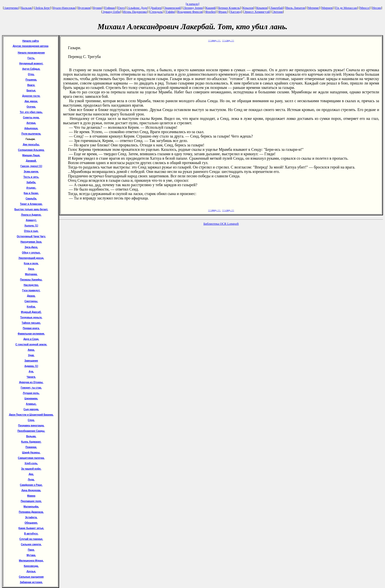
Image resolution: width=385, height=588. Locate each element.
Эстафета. (31, 517)
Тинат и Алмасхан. (31, 204)
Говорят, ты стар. (31, 388)
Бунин (98, 8)
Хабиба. (31, 182)
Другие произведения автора (31, 46)
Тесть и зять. (31, 177)
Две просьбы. (31, 145)
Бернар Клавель (229, 8)
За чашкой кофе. (31, 469)
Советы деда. (31, 118)
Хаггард (236, 12)
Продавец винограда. (31, 426)
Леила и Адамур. (31, 215)
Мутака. (31, 555)
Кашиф (211, 8)
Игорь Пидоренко (135, 12)
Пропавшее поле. (31, 501)
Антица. (31, 123)
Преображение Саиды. (31, 431)
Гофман (110, 8)
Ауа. (31, 371)
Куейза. (31, 307)
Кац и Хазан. (31, 193)
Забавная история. (31, 582)
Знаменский (173, 8)
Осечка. (31, 107)
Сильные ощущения (31, 577)
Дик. (31, 474)
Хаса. (31, 269)
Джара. (31, 296)
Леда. (31, 480)
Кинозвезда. (31, 566)
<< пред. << (214, 40)
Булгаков (84, 8)
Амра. (31, 350)
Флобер (211, 12)
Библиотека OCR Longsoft (221, 224)
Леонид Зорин (193, 8)
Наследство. (31, 285)
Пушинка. (31, 80)
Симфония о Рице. (31, 485)
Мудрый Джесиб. (31, 312)
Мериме (313, 8)
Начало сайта (31, 41)
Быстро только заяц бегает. (31, 209)
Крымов (262, 8)
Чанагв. (31, 377)
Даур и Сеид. (31, 339)
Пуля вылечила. (31, 134)
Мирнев (327, 8)
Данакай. (31, 161)
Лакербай (276, 8)
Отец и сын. (31, 231)
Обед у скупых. (31, 253)
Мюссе (365, 8)
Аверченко (11, 8)
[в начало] (192, 4)
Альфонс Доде (137, 8)
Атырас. (31, 188)
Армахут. (31, 220)
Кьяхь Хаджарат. (31, 442)
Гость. (31, 58)
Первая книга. (31, 328)
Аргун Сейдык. (31, 69)
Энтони (278, 12)
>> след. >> (228, 40)
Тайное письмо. (31, 323)
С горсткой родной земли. (31, 344)
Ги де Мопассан (346, 8)
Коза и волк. (31, 263)
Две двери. (31, 101)
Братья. (31, 91)
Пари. (31, 550)
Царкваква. (31, 399)
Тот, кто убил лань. (31, 112)
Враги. (31, 85)
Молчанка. (31, 274)
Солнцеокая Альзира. (31, 150)
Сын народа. (31, 409)
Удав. (31, 355)
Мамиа (31, 496)
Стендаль (156, 12)
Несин (377, 8)
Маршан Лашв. (31, 155)
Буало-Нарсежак (64, 8)
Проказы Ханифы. (31, 280)
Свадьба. (31, 199)
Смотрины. (31, 301)
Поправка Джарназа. (31, 512)
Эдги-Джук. (31, 247)
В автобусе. (31, 534)
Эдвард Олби (111, 12)
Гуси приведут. (31, 290)
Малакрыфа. (31, 507)
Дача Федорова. (31, 490)
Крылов (248, 8)
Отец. (31, 74)
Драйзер (156, 8)
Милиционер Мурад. (31, 561)
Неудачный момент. (31, 63)
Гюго (121, 8)
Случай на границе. (31, 539)
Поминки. (31, 447)
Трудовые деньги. (31, 317)
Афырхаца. (31, 128)
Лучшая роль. (31, 393)
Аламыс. (31, 404)
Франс (223, 12)
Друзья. (31, 571)
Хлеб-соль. (31, 463)
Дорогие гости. (31, 96)
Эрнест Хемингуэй (257, 12)
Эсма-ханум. (31, 172)
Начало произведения (31, 53)
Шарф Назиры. (31, 453)
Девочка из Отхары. (31, 382)
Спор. (31, 420)
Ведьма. (31, 436)
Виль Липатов (296, 8)
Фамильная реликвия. (31, 334)
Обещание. (31, 523)
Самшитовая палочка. (31, 458)
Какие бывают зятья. (31, 528)
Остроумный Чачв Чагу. (31, 236)
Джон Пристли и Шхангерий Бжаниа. (31, 415)
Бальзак (27, 8)
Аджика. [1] (31, 366)
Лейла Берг (42, 8)
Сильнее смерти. (31, 544)
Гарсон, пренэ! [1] (31, 166)
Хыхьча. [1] (31, 226)
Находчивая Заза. (31, 242)
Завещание (31, 361)
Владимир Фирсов (190, 12)
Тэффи (170, 12)
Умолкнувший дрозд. (31, 258)
